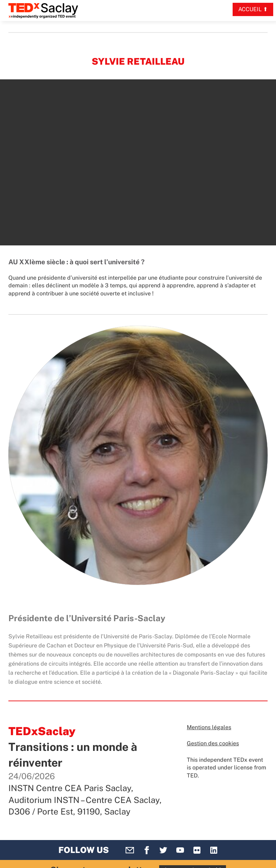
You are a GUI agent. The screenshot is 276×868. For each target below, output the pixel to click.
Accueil (250, 9)
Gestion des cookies (213, 743)
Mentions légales (209, 727)
